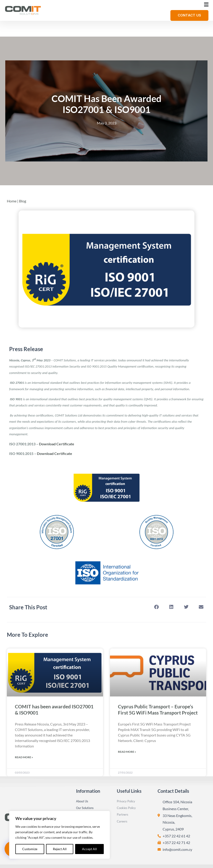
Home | (13, 175)
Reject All (60, 849)
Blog (23, 175)
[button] (127, 5)
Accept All (89, 849)
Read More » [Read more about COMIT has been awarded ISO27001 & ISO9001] (24, 731)
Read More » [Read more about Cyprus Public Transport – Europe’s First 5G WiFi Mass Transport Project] (127, 726)
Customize (30, 849)
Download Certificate (57, 418)
